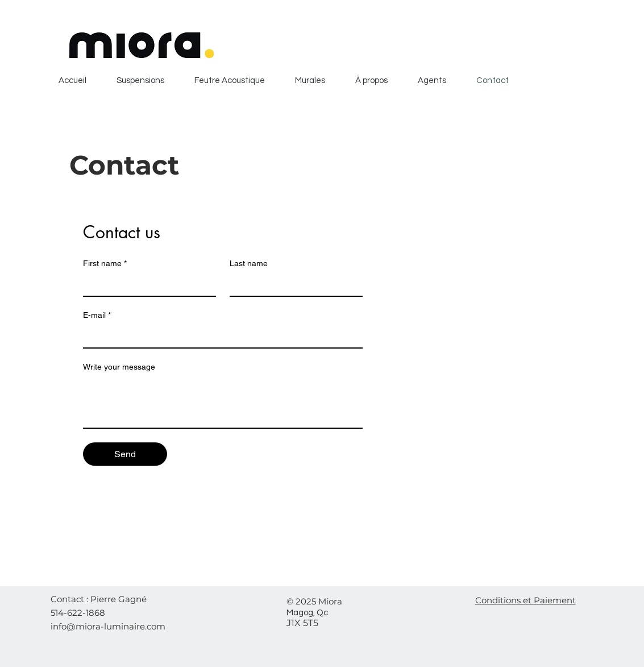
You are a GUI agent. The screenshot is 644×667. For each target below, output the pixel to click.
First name (105, 264)
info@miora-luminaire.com (108, 626)
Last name (249, 263)
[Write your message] (223, 402)
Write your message (119, 367)
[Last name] (293, 284)
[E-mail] (219, 336)
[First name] (146, 284)
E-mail (97, 315)
